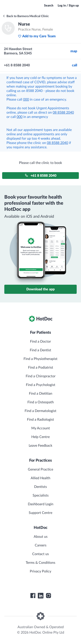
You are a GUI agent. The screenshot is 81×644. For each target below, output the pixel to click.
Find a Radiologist (40, 420)
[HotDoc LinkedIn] (41, 596)
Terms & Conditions (40, 563)
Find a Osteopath (41, 402)
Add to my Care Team (37, 36)
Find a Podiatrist (41, 368)
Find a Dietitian (41, 394)
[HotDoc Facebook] (33, 596)
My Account (41, 428)
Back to (26, 16)
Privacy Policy (40, 571)
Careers (41, 545)
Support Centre (40, 513)
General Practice (40, 469)
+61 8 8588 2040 (41, 176)
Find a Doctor (40, 342)
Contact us (40, 554)
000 (26, 100)
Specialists (41, 495)
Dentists (40, 487)
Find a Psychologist (41, 385)
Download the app (40, 289)
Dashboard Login (41, 504)
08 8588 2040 (63, 113)
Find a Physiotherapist (40, 359)
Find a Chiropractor (41, 376)
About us (41, 537)
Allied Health (40, 478)
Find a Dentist (40, 350)
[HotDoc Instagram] (48, 596)
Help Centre (40, 437)
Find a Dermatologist (40, 411)
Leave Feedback (40, 446)
